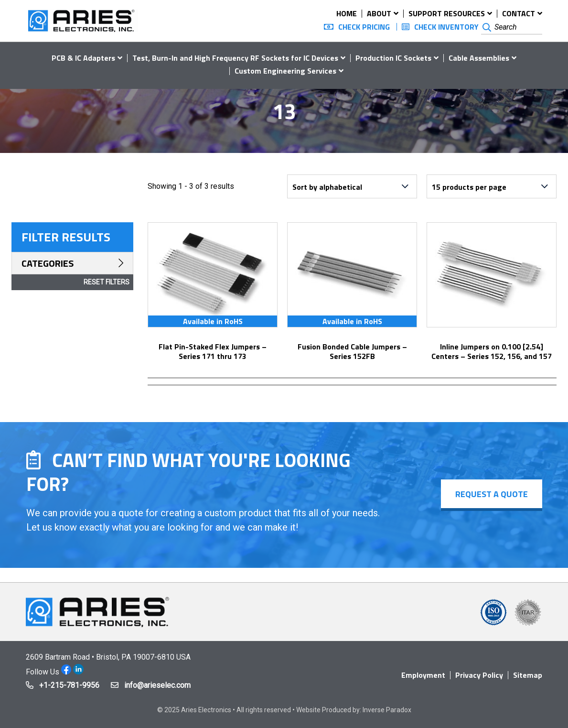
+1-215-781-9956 (69, 685)
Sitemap (528, 675)
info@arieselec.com (157, 685)
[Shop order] (352, 186)
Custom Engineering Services (285, 71)
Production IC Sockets (393, 58)
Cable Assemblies (479, 58)
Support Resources (447, 13)
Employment (423, 675)
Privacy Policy (479, 675)
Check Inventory (446, 27)
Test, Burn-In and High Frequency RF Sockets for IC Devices (235, 58)
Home (347, 13)
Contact (519, 13)
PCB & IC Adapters (83, 58)
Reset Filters (107, 282)
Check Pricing (364, 27)
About (379, 13)
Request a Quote (492, 494)
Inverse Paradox (387, 710)
